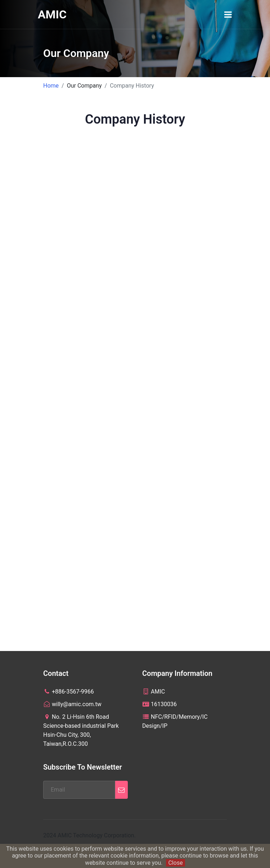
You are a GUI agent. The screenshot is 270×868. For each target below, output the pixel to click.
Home (51, 86)
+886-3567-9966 (69, 692)
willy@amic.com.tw (72, 704)
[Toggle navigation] (228, 14)
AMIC (52, 14)
